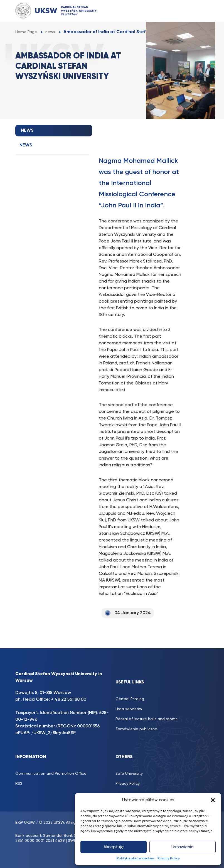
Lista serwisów (129, 709)
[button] (213, 800)
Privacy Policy (169, 859)
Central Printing (130, 699)
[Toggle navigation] (199, 11)
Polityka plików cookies (136, 859)
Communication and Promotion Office (51, 774)
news (26, 145)
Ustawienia (183, 847)
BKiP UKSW (25, 823)
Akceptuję (114, 847)
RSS (19, 784)
